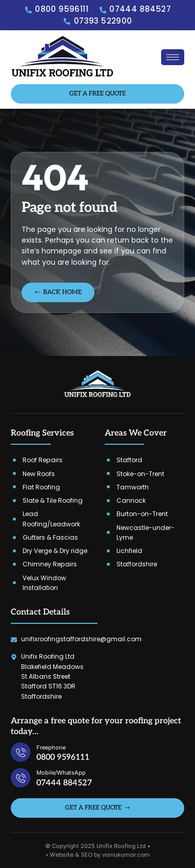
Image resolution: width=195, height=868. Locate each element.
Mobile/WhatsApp (61, 773)
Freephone (51, 747)
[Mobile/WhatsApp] (21, 778)
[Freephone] (21, 752)
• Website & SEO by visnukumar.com (98, 855)
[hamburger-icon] (173, 57)
